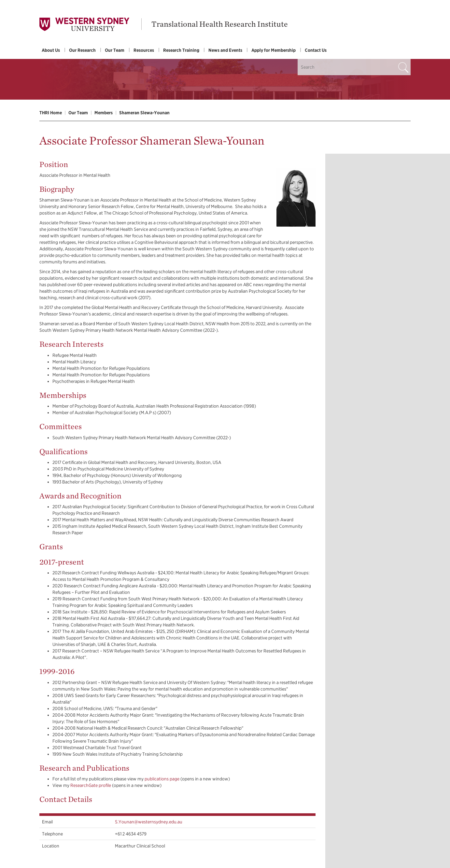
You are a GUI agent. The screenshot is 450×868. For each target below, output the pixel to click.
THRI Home (51, 113)
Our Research (82, 50)
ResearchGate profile (91, 785)
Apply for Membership (274, 50)
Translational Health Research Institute (220, 24)
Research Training (181, 50)
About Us (51, 50)
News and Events (225, 50)
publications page (162, 779)
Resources (144, 50)
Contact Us (316, 50)
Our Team (115, 50)
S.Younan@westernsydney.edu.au (149, 822)
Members (104, 113)
